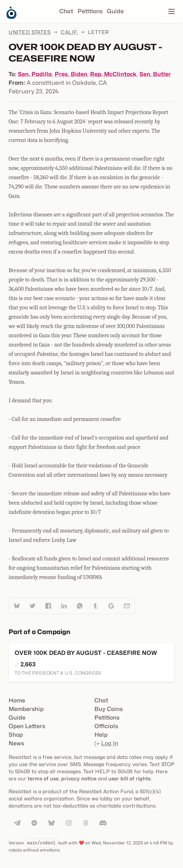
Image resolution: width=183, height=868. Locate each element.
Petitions (90, 11)
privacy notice (79, 778)
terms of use (43, 778)
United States (30, 32)
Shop (16, 735)
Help (101, 735)
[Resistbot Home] (11, 17)
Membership (26, 709)
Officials (106, 726)
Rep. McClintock (113, 74)
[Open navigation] (172, 11)
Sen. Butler (155, 74)
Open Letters (27, 726)
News (16, 743)
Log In (106, 743)
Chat (66, 11)
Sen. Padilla (35, 74)
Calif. (69, 32)
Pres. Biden (71, 74)
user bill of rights (129, 778)
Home (17, 700)
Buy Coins (108, 709)
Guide (115, 11)
